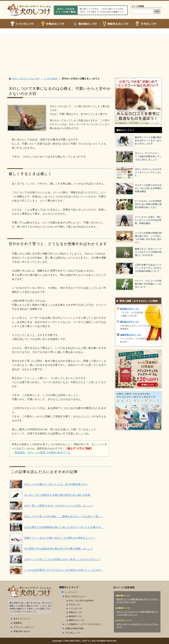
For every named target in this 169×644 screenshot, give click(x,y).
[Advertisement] (84, 52)
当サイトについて (22, 619)
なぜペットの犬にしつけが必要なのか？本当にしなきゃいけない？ (62, 559)
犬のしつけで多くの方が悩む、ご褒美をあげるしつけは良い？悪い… (64, 516)
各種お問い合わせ (22, 631)
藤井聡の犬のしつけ (129, 322)
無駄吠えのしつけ (76, 620)
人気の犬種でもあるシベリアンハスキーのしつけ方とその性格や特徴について (148, 268)
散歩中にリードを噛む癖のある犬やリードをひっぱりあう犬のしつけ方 (148, 140)
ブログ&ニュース (73, 633)
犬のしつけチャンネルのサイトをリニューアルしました (148, 172)
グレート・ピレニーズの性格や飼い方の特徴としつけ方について (148, 284)
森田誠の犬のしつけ (129, 309)
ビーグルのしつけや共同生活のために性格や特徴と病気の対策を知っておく (148, 204)
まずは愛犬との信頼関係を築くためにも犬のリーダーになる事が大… (64, 527)
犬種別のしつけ (124, 608)
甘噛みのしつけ (75, 612)
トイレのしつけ (75, 608)
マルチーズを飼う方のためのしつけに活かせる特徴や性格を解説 (148, 188)
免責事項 (18, 623)
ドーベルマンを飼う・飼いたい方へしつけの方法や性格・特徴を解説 (148, 220)
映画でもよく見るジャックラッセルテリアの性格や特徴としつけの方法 (148, 252)
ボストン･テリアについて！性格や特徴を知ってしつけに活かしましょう (148, 156)
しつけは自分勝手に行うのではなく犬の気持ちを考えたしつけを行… (64, 570)
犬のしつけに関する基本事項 (81, 601)
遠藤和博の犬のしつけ (131, 335)
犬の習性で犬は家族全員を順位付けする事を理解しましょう (59, 549)
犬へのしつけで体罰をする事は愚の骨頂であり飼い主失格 (57, 495)
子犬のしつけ (75, 604)
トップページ (71, 592)
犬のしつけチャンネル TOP (26, 79)
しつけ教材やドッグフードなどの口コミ (84, 624)
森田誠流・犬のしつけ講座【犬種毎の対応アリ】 (43, 453)
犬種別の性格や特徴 (74, 628)
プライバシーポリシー (24, 627)
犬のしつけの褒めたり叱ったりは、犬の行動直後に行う (56, 484)
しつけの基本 (51, 79)
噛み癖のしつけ (75, 616)
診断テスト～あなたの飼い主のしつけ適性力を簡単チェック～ (60, 538)
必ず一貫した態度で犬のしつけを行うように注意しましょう (59, 506)
